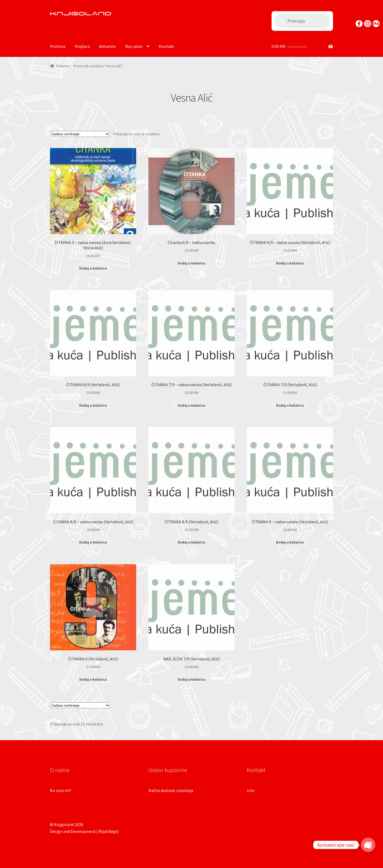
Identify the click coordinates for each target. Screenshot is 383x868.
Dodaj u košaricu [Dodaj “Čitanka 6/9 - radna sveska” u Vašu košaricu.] (191, 263)
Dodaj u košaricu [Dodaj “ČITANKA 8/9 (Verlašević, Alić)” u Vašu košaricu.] (191, 542)
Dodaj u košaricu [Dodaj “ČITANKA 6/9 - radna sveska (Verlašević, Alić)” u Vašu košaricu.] (290, 263)
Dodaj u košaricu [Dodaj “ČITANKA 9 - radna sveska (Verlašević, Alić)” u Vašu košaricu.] (290, 542)
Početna (58, 46)
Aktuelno (107, 46)
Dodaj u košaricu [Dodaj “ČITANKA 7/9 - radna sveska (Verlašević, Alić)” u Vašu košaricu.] (191, 405)
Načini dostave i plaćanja (171, 790)
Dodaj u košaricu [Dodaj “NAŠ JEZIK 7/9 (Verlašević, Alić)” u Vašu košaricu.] (191, 679)
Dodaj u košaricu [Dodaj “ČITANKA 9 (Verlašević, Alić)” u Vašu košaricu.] (93, 679)
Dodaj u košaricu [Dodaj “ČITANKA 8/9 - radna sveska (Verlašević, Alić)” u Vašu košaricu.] (93, 542)
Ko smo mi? (61, 790)
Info (251, 790)
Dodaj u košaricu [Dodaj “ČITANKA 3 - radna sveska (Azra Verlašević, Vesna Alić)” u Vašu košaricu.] (93, 268)
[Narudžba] (80, 134)
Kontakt (166, 46)
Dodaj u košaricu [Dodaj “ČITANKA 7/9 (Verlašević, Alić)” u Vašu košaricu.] (290, 405)
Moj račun (134, 46)
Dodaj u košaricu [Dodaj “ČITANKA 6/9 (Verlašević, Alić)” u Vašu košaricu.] (93, 405)
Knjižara (82, 46)
